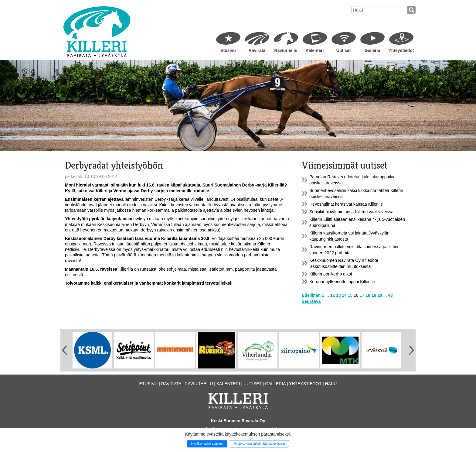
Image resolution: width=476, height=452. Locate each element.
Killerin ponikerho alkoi (331, 274)
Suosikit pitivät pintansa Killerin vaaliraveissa (351, 212)
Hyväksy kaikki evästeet (207, 444)
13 (338, 295)
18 (368, 295)
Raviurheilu (286, 50)
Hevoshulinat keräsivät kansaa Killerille (346, 204)
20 (380, 295)
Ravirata (257, 50)
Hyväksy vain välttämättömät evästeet (259, 444)
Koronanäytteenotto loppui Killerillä (342, 282)
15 (350, 295)
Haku (331, 384)
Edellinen (311, 295)
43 (390, 295)
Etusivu (228, 50)
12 (332, 295)
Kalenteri (315, 50)
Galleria (372, 50)
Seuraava (311, 301)
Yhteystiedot (401, 50)
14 (344, 295)
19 (374, 295)
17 (362, 295)
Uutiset (343, 50)
